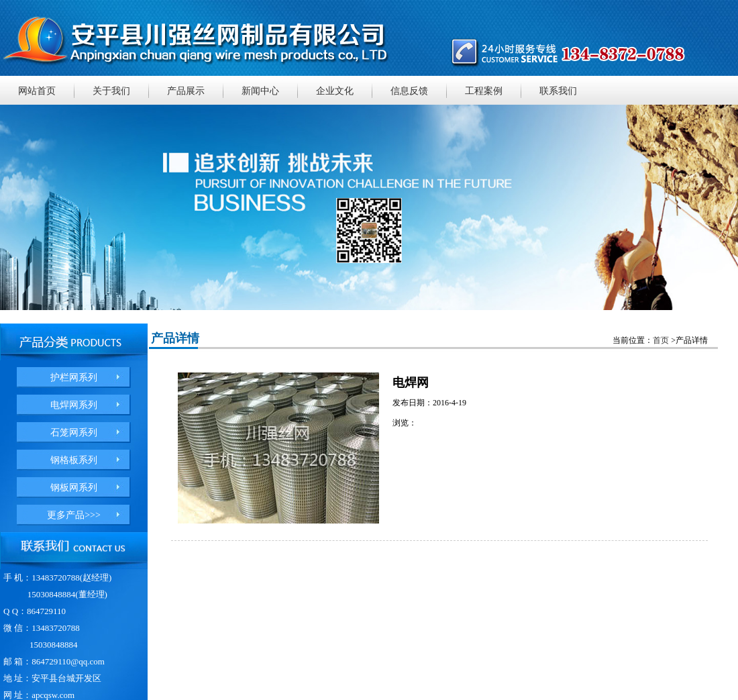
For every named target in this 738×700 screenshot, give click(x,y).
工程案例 (484, 91)
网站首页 (37, 91)
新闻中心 (260, 91)
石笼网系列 (74, 433)
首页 (661, 340)
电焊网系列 (74, 405)
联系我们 (558, 91)
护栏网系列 (74, 378)
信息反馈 (409, 91)
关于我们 (111, 91)
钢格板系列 (74, 460)
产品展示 (186, 91)
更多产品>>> (74, 515)
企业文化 (335, 91)
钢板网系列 (74, 488)
